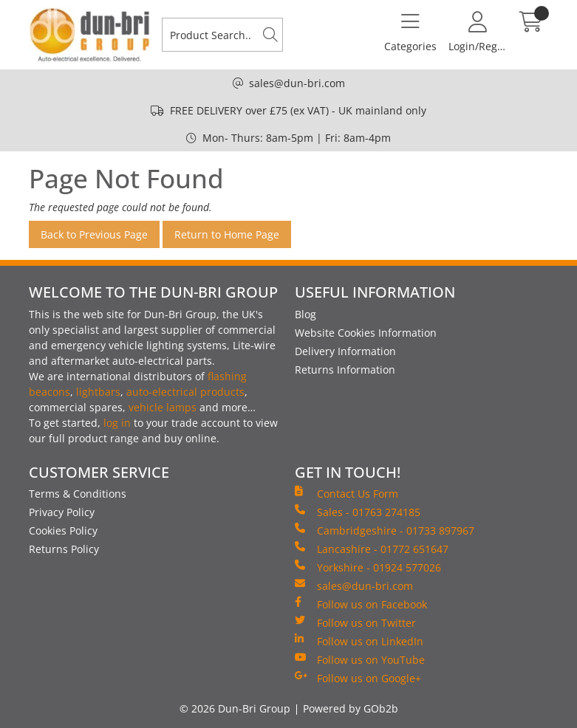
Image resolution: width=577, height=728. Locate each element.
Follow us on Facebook (361, 604)
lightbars (98, 392)
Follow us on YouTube (360, 659)
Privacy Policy (62, 512)
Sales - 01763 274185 (358, 512)
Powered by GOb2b (351, 708)
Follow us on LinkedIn (359, 641)
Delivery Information (345, 351)
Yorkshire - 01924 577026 (368, 567)
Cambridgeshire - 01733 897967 (385, 530)
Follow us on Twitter (355, 622)
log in (117, 423)
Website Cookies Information (366, 333)
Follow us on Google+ (358, 678)
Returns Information (345, 370)
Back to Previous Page (94, 234)
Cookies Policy (63, 530)
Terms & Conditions (78, 494)
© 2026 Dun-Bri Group (235, 708)
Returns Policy (64, 549)
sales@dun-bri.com (297, 83)
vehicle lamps (163, 407)
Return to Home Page (227, 234)
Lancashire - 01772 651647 (372, 549)
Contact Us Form (346, 493)
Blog (305, 314)
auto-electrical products (185, 392)
